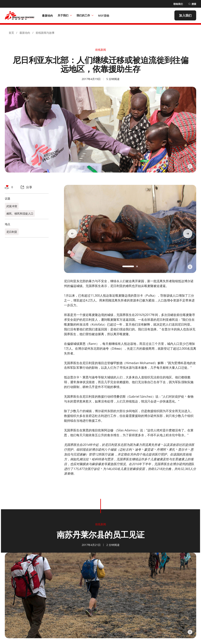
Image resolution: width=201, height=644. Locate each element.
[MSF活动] (104, 15)
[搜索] (192, 4)
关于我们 (65, 15)
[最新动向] (48, 15)
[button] (128, 266)
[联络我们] (178, 4)
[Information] (190, 166)
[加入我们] (185, 15)
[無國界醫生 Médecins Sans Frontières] (20, 15)
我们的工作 (85, 15)
